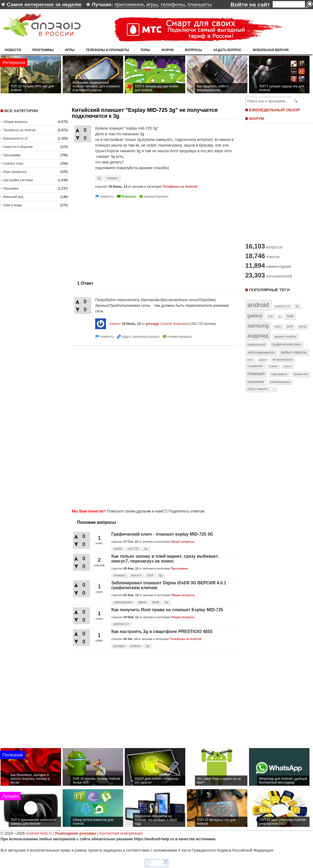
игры (152, 4)
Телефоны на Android (19, 130)
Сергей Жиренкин (175, 324)
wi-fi (290, 326)
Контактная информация (121, 833)
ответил (115, 324)
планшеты (200, 4)
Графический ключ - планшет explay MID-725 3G (162, 534)
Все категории (21, 111)
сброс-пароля (257, 389)
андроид (258, 336)
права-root (301, 374)
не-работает (255, 366)
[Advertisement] (117, 237)
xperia (302, 327)
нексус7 (136, 575)
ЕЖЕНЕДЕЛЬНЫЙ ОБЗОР (275, 110)
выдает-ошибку (285, 336)
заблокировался (261, 352)
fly (297, 306)
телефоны (172, 4)
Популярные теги (269, 290)
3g (99, 178)
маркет (263, 360)
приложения (129, 4)
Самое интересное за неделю (44, 4)
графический (256, 344)
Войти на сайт (250, 4)
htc (270, 316)
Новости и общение (18, 147)
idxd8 (155, 602)
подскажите (279, 374)
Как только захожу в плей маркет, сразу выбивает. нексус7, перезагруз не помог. (165, 559)
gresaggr (153, 324)
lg (280, 316)
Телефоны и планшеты (107, 50)
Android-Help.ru (39, 833)
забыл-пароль (294, 352)
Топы (145, 50)
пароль (287, 366)
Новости (13, 50)
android (135, 646)
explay (118, 549)
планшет (112, 178)
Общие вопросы (15, 122)
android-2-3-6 (282, 306)
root (290, 316)
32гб (150, 575)
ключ (250, 360)
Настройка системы (18, 180)
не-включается (283, 360)
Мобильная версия (271, 50)
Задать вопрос (227, 50)
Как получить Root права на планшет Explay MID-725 (167, 610)
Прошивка (11, 188)
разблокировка (280, 382)
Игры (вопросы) (15, 172)
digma (142, 602)
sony (278, 326)
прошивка (256, 382)
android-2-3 (121, 624)
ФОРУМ (257, 118)
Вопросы (193, 50)
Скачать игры (13, 163)
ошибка (273, 366)
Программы (43, 50)
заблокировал (123, 602)
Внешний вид (13, 197)
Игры (70, 50)
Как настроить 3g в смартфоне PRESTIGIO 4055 (162, 632)
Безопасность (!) (15, 138)
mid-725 (133, 549)
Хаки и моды (13, 205)
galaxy (255, 316)
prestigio (119, 646)
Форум (168, 50)
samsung (258, 326)
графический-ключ (286, 344)
